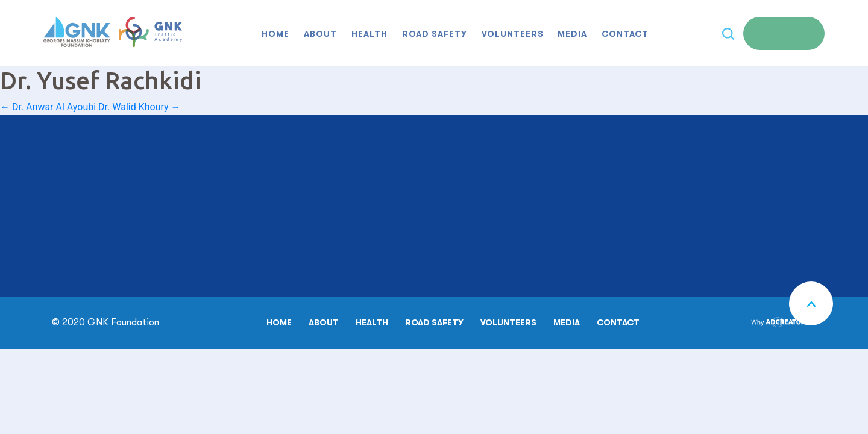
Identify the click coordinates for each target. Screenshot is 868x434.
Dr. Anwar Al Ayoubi (48, 107)
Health (370, 34)
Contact (625, 34)
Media (572, 34)
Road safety (435, 34)
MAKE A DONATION (389, 236)
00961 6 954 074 (96, 230)
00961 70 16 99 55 (128, 245)
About (320, 34)
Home (275, 34)
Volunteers (513, 34)
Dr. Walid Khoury (139, 107)
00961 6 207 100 (96, 184)
